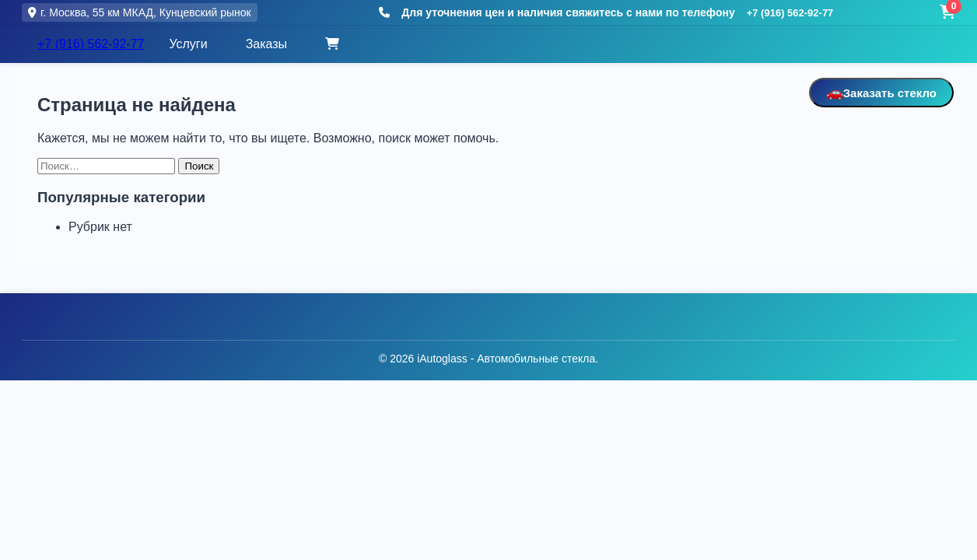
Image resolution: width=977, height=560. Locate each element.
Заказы (266, 44)
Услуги (188, 44)
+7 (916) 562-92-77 (790, 13)
